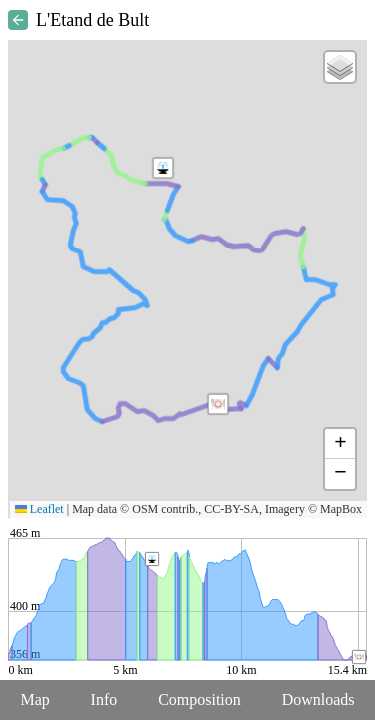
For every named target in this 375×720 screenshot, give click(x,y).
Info (104, 699)
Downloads (318, 699)
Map (34, 699)
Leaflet (39, 509)
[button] (218, 404)
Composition (199, 699)
